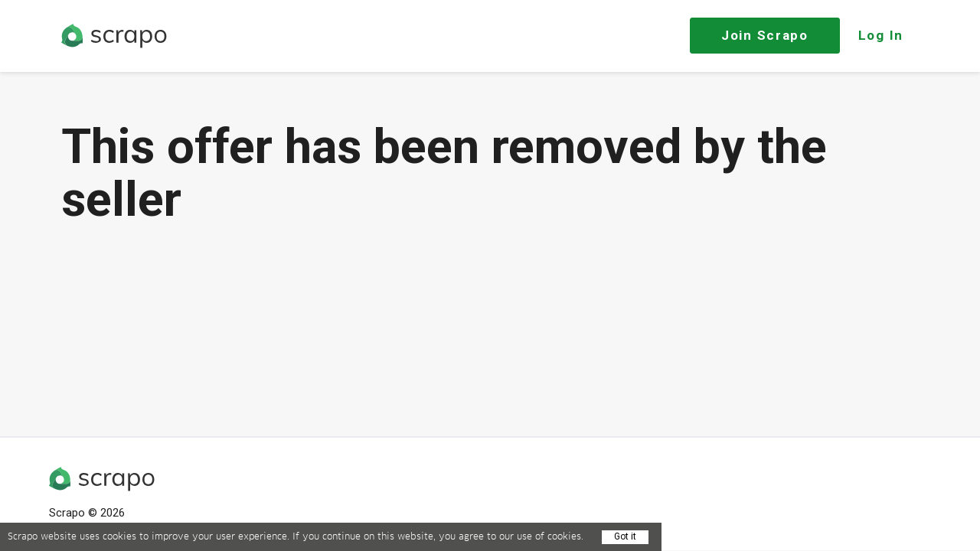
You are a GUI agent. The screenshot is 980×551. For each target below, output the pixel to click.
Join (765, 35)
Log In (881, 35)
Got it (625, 536)
